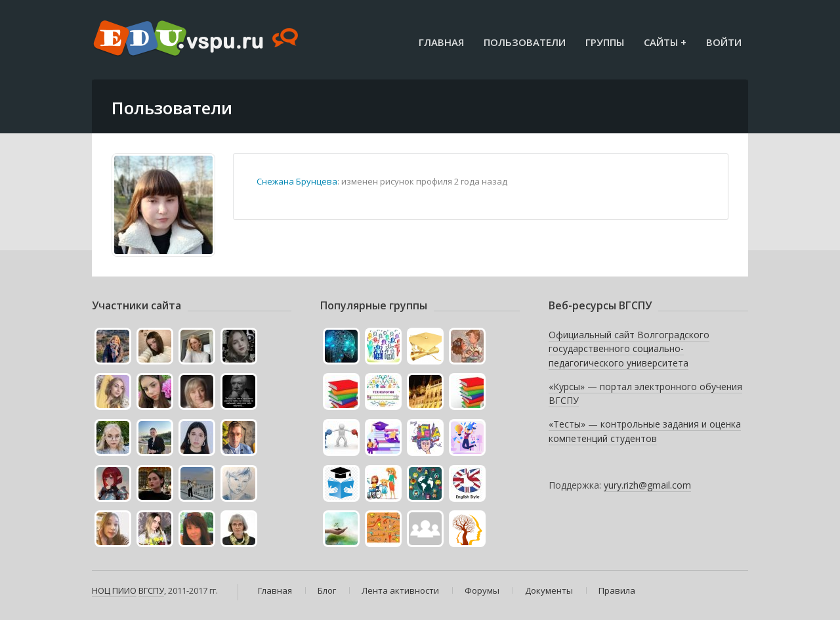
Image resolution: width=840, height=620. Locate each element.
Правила (617, 590)
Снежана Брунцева (297, 181)
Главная (441, 42)
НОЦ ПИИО (114, 590)
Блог (327, 590)
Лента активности (400, 590)
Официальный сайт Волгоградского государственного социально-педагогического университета (629, 349)
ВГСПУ (151, 590)
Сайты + (665, 42)
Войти (724, 42)
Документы (549, 590)
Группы (605, 42)
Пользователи (525, 42)
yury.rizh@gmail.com (647, 485)
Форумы (482, 590)
